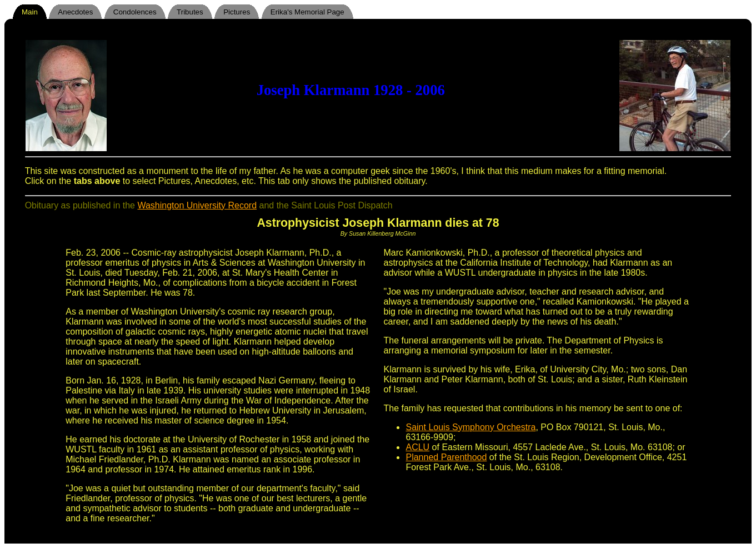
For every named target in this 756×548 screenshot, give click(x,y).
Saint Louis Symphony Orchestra (470, 427)
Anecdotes (75, 12)
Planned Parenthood (446, 457)
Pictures (237, 12)
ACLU (417, 447)
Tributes (190, 12)
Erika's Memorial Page (307, 12)
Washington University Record (197, 205)
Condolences (135, 12)
